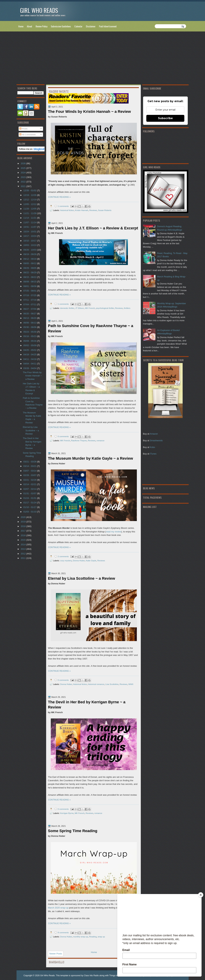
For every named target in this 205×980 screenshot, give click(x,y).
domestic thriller (67, 308)
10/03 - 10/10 (30, 245)
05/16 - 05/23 (30, 336)
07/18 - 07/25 (30, 295)
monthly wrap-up (81, 937)
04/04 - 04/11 (30, 364)
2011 (23, 558)
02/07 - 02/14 (30, 489)
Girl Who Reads (39, 10)
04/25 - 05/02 (30, 350)
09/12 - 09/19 (30, 259)
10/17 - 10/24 (30, 236)
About (30, 26)
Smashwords (156, 440)
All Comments (27, 135)
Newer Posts (56, 954)
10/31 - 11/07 (30, 227)
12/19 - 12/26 (30, 195)
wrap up (101, 937)
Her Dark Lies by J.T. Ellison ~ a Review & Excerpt (93, 228)
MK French (90, 308)
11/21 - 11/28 (30, 213)
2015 (23, 540)
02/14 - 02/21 (30, 484)
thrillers (127, 308)
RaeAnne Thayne (79, 440)
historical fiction (67, 210)
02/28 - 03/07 (30, 475)
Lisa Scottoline (112, 684)
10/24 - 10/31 (30, 232)
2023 (23, 177)
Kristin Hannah (82, 210)
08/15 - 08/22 (30, 277)
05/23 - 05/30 (30, 332)
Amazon (154, 434)
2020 (23, 517)
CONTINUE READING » (59, 197)
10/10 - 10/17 (30, 241)
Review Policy (41, 26)
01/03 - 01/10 (30, 512)
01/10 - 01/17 (30, 507)
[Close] (201, 895)
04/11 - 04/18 (30, 359)
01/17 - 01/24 (30, 503)
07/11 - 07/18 (30, 300)
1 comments (63, 206)
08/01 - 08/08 (30, 286)
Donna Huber (79, 561)
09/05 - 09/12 (30, 263)
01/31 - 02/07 (30, 493)
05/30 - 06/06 (30, 327)
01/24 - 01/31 (30, 498)
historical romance (96, 684)
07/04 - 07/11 (30, 304)
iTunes (153, 454)
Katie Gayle (91, 561)
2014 (23, 545)
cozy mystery (66, 561)
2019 (23, 522)
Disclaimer (91, 26)
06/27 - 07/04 (30, 309)
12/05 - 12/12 (30, 204)
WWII (131, 684)
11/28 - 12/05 (30, 209)
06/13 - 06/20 (30, 318)
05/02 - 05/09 (30, 345)
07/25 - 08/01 (30, 291)
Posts (23, 129)
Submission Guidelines (61, 26)
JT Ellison (80, 308)
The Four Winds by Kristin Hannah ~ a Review (90, 112)
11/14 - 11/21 (30, 218)
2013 (23, 549)
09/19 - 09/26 (30, 254)
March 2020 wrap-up (58, 908)
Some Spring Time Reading (73, 831)
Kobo (153, 447)
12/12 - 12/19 (30, 200)
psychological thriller (105, 308)
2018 (23, 526)
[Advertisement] (103, 59)
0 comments (63, 436)
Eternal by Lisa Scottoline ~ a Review (82, 578)
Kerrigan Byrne (67, 813)
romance (100, 440)
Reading (93, 937)
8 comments (63, 932)
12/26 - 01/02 (30, 190)
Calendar (78, 26)
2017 (23, 531)
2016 (23, 535)
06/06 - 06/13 (30, 323)
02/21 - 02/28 (30, 480)
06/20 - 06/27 (30, 314)
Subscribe (165, 118)
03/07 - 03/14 (30, 471)
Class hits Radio (91, 976)
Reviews (93, 210)
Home (21, 26)
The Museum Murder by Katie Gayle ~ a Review (91, 458)
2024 (23, 173)
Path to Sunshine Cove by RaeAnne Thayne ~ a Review (91, 328)
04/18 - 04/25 (30, 354)
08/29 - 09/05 (30, 268)
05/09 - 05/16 (30, 341)
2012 (23, 554)
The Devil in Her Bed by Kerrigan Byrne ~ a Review (87, 705)
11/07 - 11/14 (30, 222)
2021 (23, 186)
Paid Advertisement (108, 26)
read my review (114, 532)
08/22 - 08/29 (30, 272)
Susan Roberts (105, 210)
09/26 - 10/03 (30, 250)
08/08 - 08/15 (30, 282)
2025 (23, 168)
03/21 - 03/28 (30, 462)
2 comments (63, 556)
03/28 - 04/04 (30, 368)
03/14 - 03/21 (30, 466)
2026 (23, 163)
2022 (23, 182)
